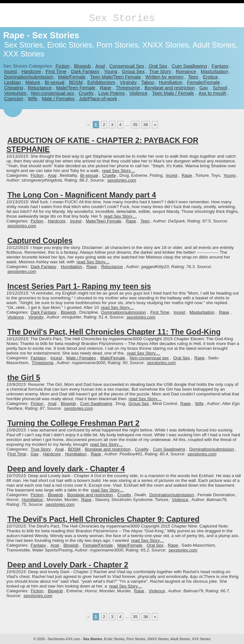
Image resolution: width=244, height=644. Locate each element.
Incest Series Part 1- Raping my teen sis (79, 286)
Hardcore (31, 71)
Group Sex (133, 71)
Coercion (14, 98)
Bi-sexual (55, 82)
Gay (204, 88)
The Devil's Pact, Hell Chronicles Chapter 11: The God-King (114, 332)
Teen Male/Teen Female (116, 77)
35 (135, 125)
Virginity (128, 82)
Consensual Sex (127, 66)
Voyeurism (15, 93)
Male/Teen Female (76, 88)
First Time (56, 71)
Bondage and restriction (170, 88)
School (220, 88)
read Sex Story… (118, 171)
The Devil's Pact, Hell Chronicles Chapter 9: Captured (103, 519)
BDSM (76, 82)
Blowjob (83, 66)
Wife (32, 98)
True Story (160, 71)
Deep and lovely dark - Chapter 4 (66, 469)
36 (146, 125)
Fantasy (220, 66)
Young (111, 71)
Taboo (148, 82)
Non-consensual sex (52, 93)
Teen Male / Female (173, 93)
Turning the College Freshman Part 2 (73, 423)
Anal (100, 66)
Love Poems (112, 93)
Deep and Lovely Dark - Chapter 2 (68, 565)
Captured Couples (40, 240)
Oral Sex (158, 66)
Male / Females (58, 98)
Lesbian (12, 82)
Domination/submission (29, 77)
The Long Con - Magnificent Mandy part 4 (82, 195)
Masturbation (214, 71)
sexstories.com (122, 180)
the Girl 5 (24, 377)
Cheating (14, 88)
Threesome (128, 88)
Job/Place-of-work (98, 98)
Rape (106, 88)
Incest (11, 71)
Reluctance (40, 88)
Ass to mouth (212, 93)
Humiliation (171, 82)
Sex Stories (122, 18)
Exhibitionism (101, 82)
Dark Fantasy (85, 71)
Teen (193, 77)
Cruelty (86, 93)
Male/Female (72, 77)
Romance (186, 71)
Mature (33, 82)
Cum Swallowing (189, 66)
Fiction (62, 66)
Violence (138, 93)
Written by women (165, 77)
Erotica (210, 77)
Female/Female (204, 82)
